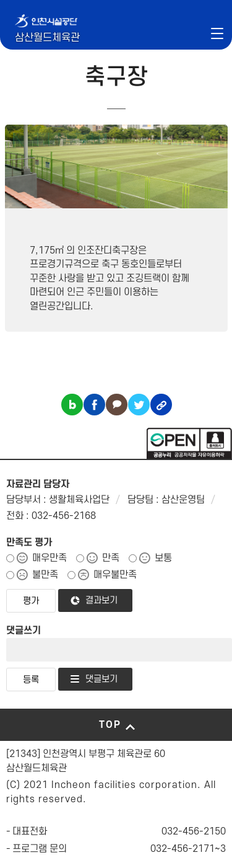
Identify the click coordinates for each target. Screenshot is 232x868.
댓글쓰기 (24, 631)
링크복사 (161, 405)
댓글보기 (101, 679)
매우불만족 (115, 575)
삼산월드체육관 (47, 38)
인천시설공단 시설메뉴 (186, 33)
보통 (163, 558)
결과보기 (101, 600)
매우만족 (49, 558)
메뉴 (217, 33)
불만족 (45, 575)
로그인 (205, 33)
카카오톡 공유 (117, 405)
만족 (111, 558)
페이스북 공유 (94, 405)
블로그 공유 (72, 405)
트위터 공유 (139, 405)
